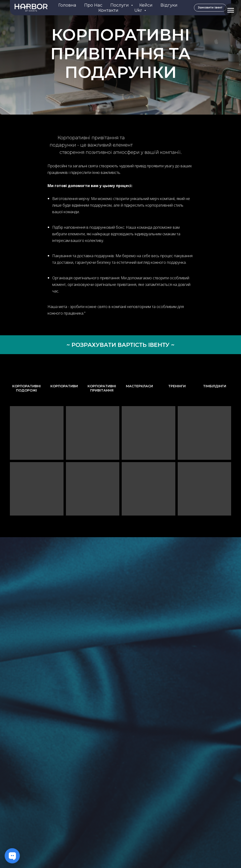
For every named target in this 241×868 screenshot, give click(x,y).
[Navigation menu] (231, 10)
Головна (67, 5)
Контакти (108, 10)
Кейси (146, 5)
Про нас (93, 5)
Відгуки (169, 5)
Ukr (139, 10)
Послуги (120, 5)
